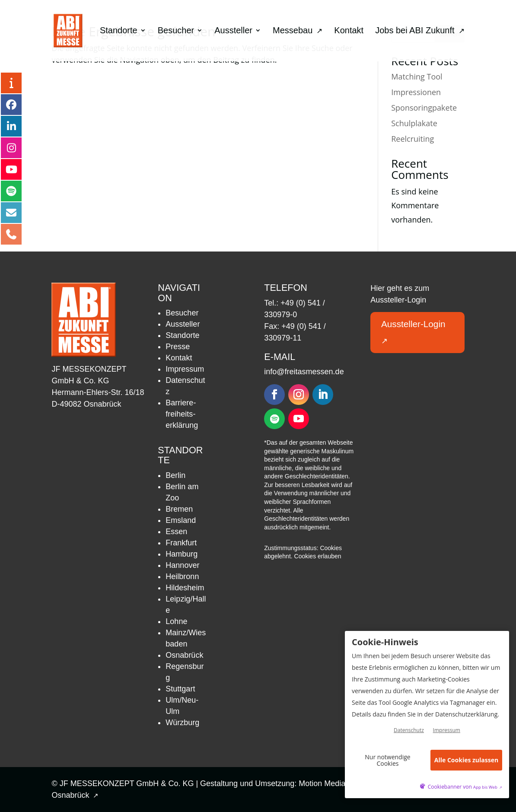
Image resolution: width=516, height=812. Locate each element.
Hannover (182, 565)
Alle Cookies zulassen (466, 760)
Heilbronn (182, 576)
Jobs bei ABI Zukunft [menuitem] (420, 31)
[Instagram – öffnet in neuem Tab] (11, 148)
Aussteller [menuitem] (233, 31)
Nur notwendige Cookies (387, 760)
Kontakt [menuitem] (349, 31)
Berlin (175, 475)
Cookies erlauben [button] (318, 556)
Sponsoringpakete (424, 108)
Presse (178, 347)
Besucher (182, 313)
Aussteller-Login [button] (415, 332)
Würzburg (182, 723)
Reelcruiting (412, 139)
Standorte (182, 335)
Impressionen (416, 92)
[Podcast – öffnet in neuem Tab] (11, 191)
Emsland (181, 520)
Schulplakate (414, 123)
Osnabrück (184, 655)
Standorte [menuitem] (119, 31)
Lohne (176, 621)
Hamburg (182, 554)
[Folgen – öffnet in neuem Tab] (274, 395)
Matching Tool (417, 76)
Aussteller (183, 324)
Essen (176, 532)
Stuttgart (180, 689)
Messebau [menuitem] (298, 31)
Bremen (179, 509)
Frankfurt (181, 543)
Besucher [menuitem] (176, 31)
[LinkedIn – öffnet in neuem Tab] (11, 126)
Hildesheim (185, 588)
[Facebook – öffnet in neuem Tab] (11, 105)
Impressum (185, 369)
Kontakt (179, 358)
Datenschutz (409, 731)
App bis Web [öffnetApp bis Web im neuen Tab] (488, 787)
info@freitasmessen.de (304, 372)
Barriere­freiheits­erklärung (182, 414)
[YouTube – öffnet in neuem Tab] (11, 169)
